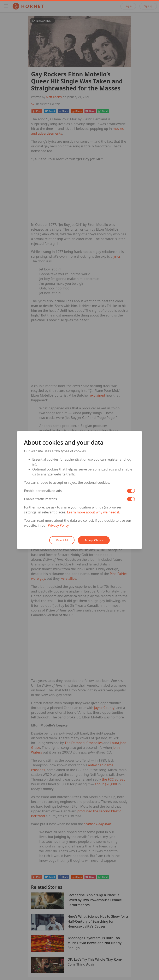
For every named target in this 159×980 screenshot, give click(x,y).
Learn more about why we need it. (94, 512)
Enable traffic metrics (40, 499)
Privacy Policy (58, 525)
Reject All (62, 540)
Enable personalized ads (43, 491)
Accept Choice (94, 540)
